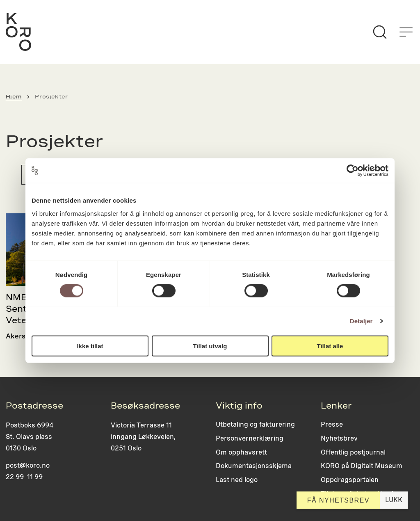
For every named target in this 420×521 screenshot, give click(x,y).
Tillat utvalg (210, 346)
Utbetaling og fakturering (255, 424)
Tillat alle (330, 346)
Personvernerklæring (250, 438)
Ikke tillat (90, 346)
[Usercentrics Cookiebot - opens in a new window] (353, 171)
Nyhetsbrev (339, 438)
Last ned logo (237, 480)
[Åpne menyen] (406, 32)
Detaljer (361, 321)
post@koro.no (28, 465)
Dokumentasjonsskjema (254, 466)
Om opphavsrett (241, 452)
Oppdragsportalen (350, 480)
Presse (332, 424)
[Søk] (380, 32)
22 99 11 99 (24, 477)
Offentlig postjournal (353, 452)
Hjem (14, 97)
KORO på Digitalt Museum (362, 466)
